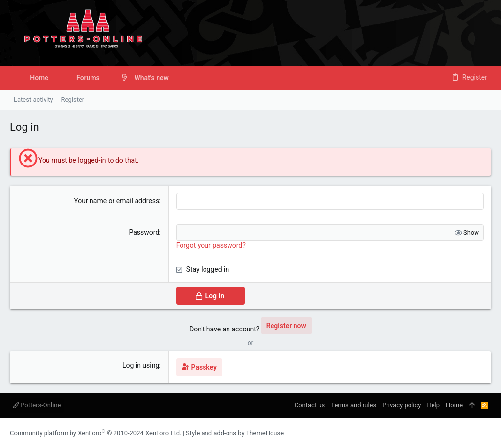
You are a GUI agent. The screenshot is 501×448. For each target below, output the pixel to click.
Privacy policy (401, 405)
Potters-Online (37, 405)
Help (433, 405)
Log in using (141, 365)
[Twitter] (487, 433)
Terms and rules (353, 405)
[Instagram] (472, 433)
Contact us (310, 405)
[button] (107, 78)
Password (144, 232)
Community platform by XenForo (95, 433)
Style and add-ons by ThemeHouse (235, 433)
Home (454, 405)
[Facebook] (457, 433)
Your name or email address (116, 201)
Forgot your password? (211, 245)
